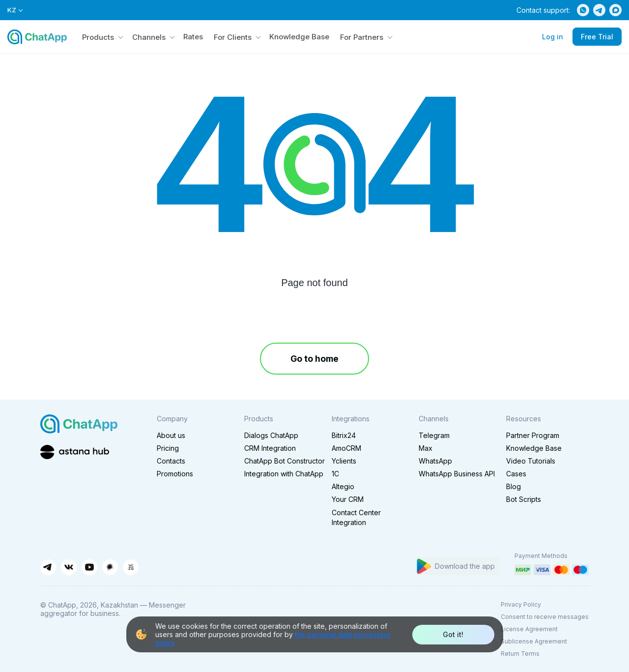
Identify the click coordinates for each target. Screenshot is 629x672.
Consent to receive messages (545, 617)
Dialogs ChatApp (271, 435)
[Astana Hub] (75, 451)
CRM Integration (270, 448)
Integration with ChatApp (284, 474)
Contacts (171, 461)
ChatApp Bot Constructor (285, 461)
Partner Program (533, 435)
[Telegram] (599, 10)
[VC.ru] (131, 567)
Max (426, 448)
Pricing (168, 448)
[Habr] (110, 567)
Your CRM (348, 499)
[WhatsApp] (583, 10)
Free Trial (597, 37)
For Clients (233, 37)
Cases (516, 474)
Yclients (344, 461)
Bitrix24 (344, 435)
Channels (149, 37)
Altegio (343, 486)
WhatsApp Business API (457, 474)
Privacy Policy (521, 604)
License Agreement (529, 629)
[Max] (615, 10)
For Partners (362, 37)
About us (171, 435)
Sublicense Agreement (534, 641)
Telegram (434, 435)
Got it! (453, 634)
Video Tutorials (531, 461)
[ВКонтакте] (69, 567)
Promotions (175, 474)
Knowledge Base (299, 37)
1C (335, 474)
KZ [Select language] (15, 10)
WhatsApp (435, 461)
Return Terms (520, 654)
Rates (193, 37)
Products (98, 37)
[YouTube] (89, 567)
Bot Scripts (524, 499)
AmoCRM (346, 448)
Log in (553, 37)
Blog (514, 486)
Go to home (314, 359)
